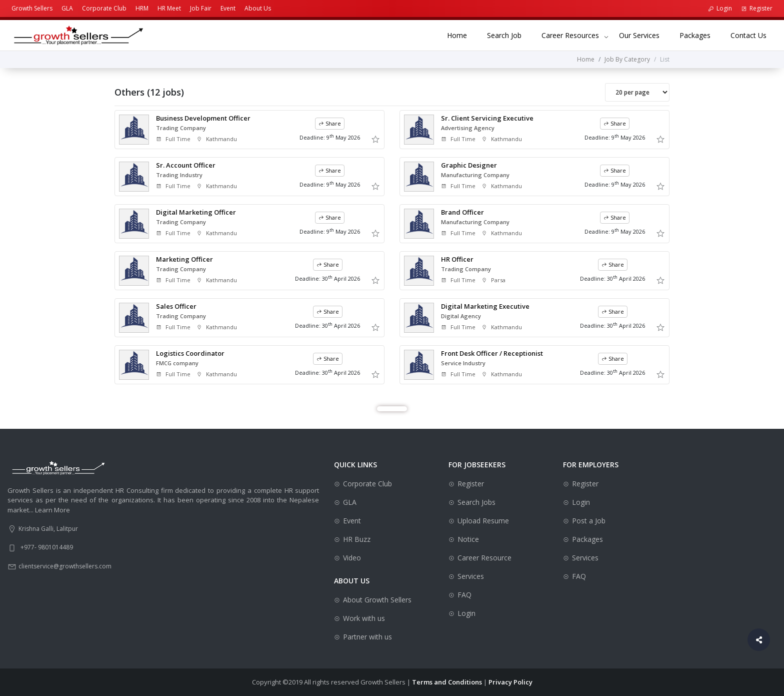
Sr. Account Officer (186, 165)
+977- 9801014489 (47, 547)
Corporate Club (104, 8)
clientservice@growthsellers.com (65, 566)
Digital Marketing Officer (196, 212)
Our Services (644, 35)
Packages (700, 35)
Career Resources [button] (570, 35)
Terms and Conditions (447, 682)
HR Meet (169, 8)
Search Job (509, 35)
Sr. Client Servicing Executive (487, 118)
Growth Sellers (32, 8)
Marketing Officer (184, 259)
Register (757, 8)
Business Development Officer (203, 118)
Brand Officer (462, 212)
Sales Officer (176, 306)
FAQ (464, 595)
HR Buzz (357, 539)
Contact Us (753, 35)
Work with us (364, 618)
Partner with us (367, 637)
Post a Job (589, 521)
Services (471, 576)
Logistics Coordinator (190, 353)
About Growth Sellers (377, 600)
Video (352, 558)
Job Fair (201, 8)
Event (228, 8)
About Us (258, 8)
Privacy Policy (510, 682)
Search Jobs (476, 502)
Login (720, 8)
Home (462, 35)
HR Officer (457, 259)
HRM (142, 8)
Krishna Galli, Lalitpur (48, 529)
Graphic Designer (469, 165)
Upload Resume (483, 521)
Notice (468, 539)
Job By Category (627, 59)
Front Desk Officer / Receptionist (492, 353)
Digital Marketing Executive (485, 306)
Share (330, 123)
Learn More (52, 510)
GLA (67, 8)
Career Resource (484, 558)
